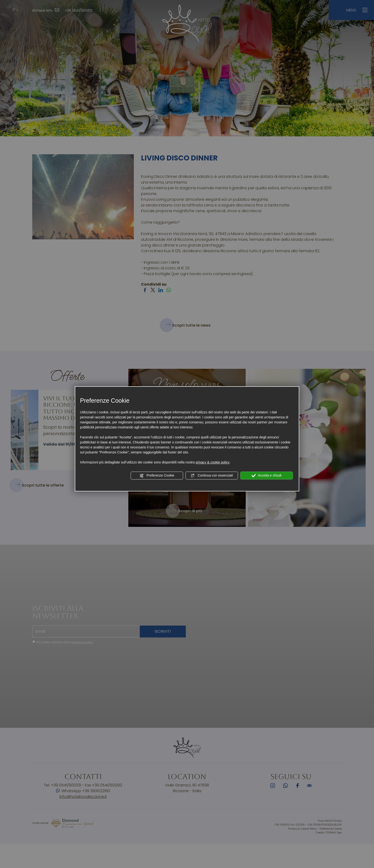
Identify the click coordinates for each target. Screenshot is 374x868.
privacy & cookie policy (213, 462)
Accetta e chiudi (267, 476)
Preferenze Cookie (157, 476)
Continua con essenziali (212, 476)
